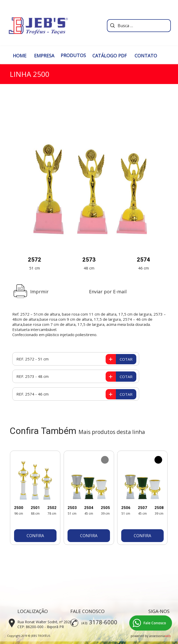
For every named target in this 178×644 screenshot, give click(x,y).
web (168, 636)
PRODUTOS (73, 55)
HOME (20, 56)
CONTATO (146, 56)
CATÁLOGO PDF (110, 56)
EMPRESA (44, 56)
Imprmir (39, 292)
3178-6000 (103, 622)
